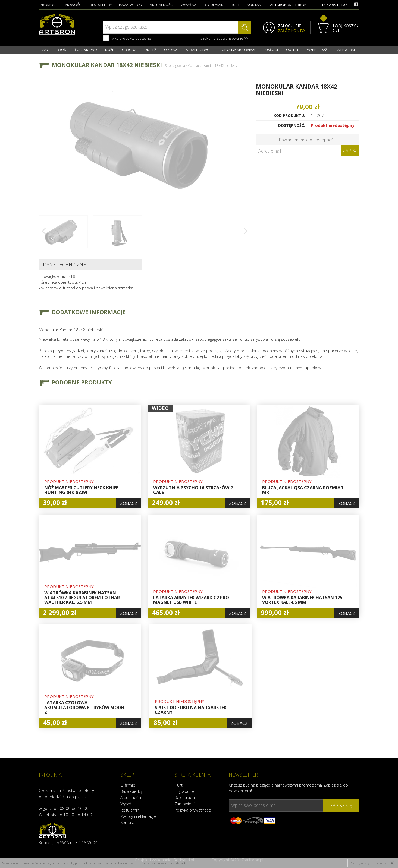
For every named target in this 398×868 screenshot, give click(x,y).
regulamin (214, 5)
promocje (49, 5)
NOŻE (110, 50)
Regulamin (130, 810)
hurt (235, 5)
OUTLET (292, 50)
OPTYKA (171, 50)
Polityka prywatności (193, 810)
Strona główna (175, 66)
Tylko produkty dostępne (127, 38)
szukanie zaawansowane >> (224, 38)
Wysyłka (128, 804)
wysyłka (189, 5)
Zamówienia (186, 804)
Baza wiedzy (131, 791)
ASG (46, 50)
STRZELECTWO (198, 50)
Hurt (178, 785)
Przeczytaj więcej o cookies (368, 863)
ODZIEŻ (150, 50)
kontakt (255, 5)
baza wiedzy (131, 5)
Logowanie (184, 791)
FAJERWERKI (345, 50)
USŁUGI (272, 50)
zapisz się (341, 806)
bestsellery (101, 5)
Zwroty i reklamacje (138, 816)
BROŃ (62, 50)
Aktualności (131, 797)
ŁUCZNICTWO (86, 50)
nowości (74, 5)
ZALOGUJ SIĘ (289, 26)
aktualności (162, 5)
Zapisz (350, 151)
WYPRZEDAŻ (317, 50)
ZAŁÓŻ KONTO (291, 31)
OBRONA (129, 50)
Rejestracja (185, 797)
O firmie (128, 785)
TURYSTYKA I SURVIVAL (238, 50)
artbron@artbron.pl (291, 5)
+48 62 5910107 (333, 5)
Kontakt (127, 822)
